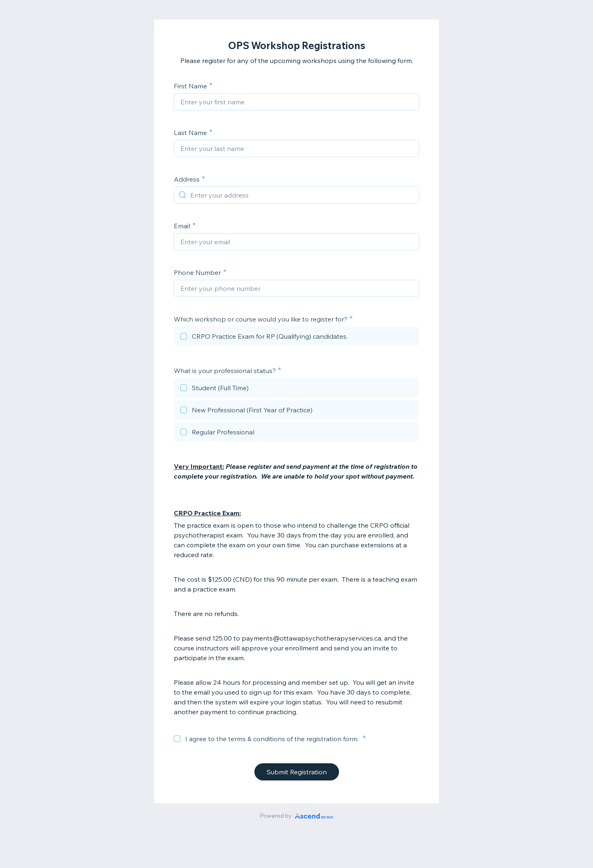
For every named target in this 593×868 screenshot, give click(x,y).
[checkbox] (296, 337)
